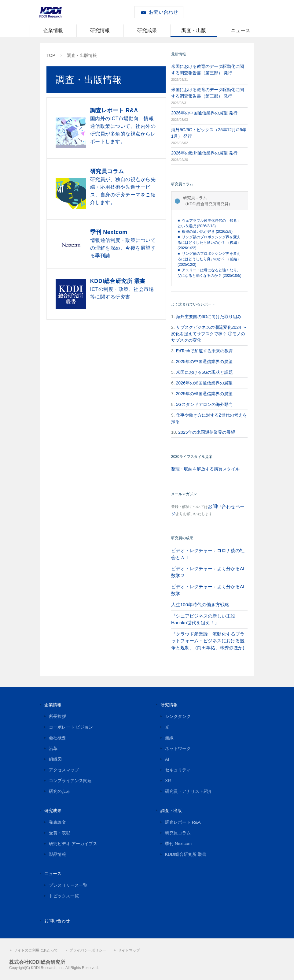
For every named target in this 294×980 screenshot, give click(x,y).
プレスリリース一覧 (68, 885)
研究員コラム (178, 833)
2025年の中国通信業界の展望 (204, 362)
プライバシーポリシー (88, 950)
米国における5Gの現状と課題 (205, 372)
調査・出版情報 (82, 55)
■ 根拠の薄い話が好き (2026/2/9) (205, 232)
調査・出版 (194, 30)
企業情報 (53, 30)
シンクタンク (178, 716)
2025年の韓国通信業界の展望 (204, 394)
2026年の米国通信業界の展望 (204, 383)
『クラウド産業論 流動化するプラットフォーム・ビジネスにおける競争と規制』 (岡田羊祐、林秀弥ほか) (208, 641)
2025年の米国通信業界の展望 (206, 432)
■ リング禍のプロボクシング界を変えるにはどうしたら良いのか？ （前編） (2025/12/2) (209, 259)
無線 (169, 738)
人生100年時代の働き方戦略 (200, 605)
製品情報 (57, 854)
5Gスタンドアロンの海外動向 (205, 404)
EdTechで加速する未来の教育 (205, 351)
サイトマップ (129, 950)
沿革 (53, 748)
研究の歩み (60, 791)
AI (167, 759)
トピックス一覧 (64, 896)
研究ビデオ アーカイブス (73, 844)
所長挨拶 (57, 716)
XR (168, 781)
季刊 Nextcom (178, 844)
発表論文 (57, 822)
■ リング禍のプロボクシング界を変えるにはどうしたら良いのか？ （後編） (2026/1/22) (209, 243)
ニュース (241, 30)
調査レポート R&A (183, 822)
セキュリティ (178, 770)
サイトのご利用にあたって (36, 950)
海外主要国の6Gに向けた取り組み (209, 317)
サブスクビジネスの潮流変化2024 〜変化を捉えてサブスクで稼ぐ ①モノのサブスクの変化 (209, 334)
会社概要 (57, 738)
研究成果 (147, 30)
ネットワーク (178, 748)
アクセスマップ (64, 770)
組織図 (55, 759)
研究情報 (100, 30)
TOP (51, 55)
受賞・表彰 (60, 833)
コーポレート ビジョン (71, 727)
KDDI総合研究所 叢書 (186, 854)
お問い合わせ (164, 12)
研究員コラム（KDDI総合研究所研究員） (208, 201)
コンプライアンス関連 (70, 781)
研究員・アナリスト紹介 (189, 791)
